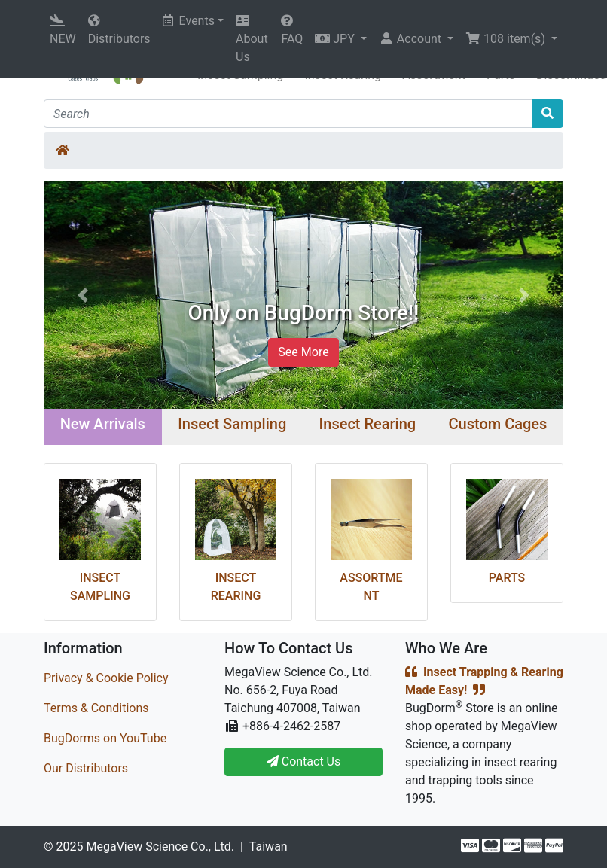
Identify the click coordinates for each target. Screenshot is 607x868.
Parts (507, 578)
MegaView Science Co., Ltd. (160, 847)
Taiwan (268, 847)
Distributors (119, 30)
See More (303, 352)
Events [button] (189, 21)
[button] (341, 39)
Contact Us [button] (304, 761)
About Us (252, 39)
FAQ (292, 30)
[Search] (288, 114)
